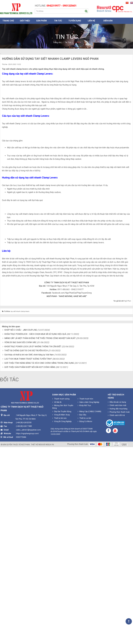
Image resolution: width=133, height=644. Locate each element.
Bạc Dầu (82, 602)
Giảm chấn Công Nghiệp (88, 590)
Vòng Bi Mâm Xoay (61, 602)
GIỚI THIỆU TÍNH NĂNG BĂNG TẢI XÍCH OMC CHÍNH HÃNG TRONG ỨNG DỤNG (39, 550)
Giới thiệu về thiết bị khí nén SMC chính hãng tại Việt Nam (29, 542)
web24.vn (50, 632)
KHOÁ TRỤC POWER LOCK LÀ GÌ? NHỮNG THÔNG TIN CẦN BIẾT (33, 534)
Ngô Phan (25, 632)
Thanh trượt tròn (85, 586)
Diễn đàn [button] (108, 21)
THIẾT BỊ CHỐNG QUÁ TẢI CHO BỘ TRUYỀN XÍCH (26, 538)
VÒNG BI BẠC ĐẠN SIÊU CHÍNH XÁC (20, 530)
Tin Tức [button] (58, 21)
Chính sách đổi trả (116, 603)
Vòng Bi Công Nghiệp (62, 609)
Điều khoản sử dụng (117, 590)
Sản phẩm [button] (41, 21)
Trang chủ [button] (8, 21)
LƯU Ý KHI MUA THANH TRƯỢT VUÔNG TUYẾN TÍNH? (28, 546)
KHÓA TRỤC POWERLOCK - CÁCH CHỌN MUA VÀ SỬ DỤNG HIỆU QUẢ (35, 522)
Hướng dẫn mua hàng (118, 596)
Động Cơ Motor (85, 609)
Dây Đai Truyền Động (62, 599)
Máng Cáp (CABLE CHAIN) (89, 599)
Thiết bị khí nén (59, 606)
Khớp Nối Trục (84, 593)
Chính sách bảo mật (117, 593)
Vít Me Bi (57, 590)
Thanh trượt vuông (61, 586)
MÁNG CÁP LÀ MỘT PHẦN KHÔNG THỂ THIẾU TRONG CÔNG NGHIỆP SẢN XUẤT (40, 526)
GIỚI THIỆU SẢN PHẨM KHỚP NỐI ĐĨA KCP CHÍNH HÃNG (30, 555)
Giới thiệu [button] (25, 21)
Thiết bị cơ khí (84, 606)
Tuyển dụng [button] (75, 21)
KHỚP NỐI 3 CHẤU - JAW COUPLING (21, 517)
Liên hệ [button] (91, 21)
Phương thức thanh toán (119, 599)
